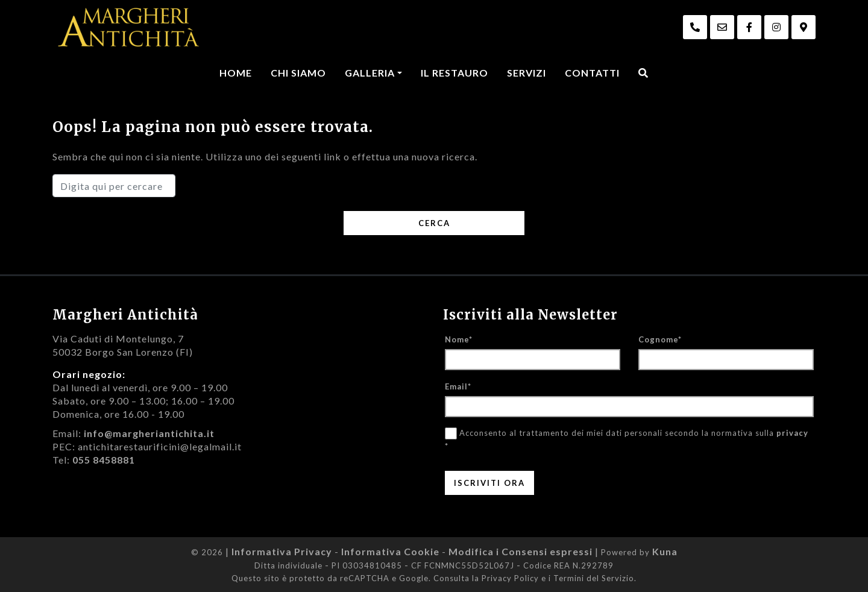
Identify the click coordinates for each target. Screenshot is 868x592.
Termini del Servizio (594, 578)
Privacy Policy (510, 578)
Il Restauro (454, 73)
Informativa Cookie (390, 551)
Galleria (370, 73)
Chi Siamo (298, 73)
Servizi (527, 73)
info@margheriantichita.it (149, 433)
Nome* (459, 339)
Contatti (592, 73)
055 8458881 (104, 460)
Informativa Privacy (282, 551)
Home (236, 73)
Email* (458, 386)
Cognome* (660, 339)
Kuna (665, 551)
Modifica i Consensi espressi (520, 551)
